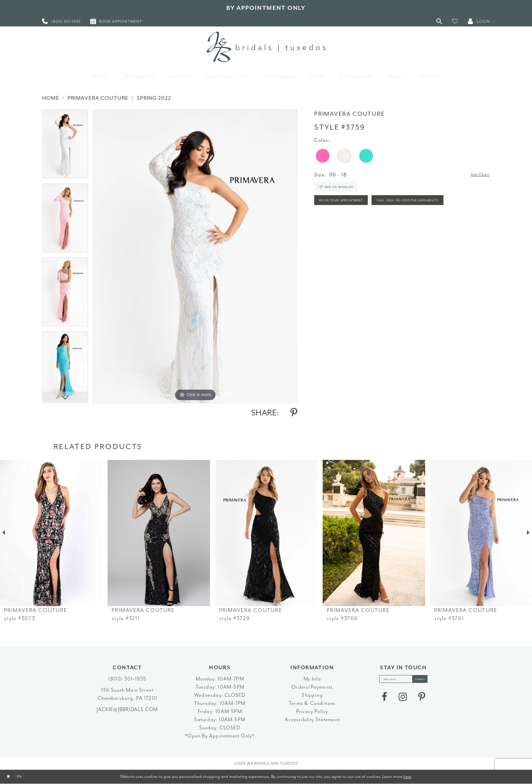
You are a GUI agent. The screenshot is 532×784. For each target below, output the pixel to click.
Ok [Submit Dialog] (25, 777)
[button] (455, 21)
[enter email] (403, 681)
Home (51, 98)
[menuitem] (61, 21)
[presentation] (51, 533)
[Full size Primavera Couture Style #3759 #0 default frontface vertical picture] (195, 256)
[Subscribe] (427, 681)
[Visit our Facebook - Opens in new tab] (384, 700)
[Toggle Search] (439, 21)
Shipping (312, 695)
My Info (312, 679)
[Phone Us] (61, 21)
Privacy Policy (312, 712)
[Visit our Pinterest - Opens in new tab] (422, 700)
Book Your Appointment (352, 210)
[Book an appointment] (116, 21)
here (407, 776)
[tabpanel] (65, 146)
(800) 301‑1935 (127, 679)
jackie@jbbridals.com (127, 710)
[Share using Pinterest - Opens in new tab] (294, 413)
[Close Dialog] (10, 777)
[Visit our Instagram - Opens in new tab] (403, 700)
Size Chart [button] (477, 175)
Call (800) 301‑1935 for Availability (366, 228)
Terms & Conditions (312, 703)
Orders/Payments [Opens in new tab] (312, 687)
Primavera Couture (98, 98)
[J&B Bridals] (266, 47)
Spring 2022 (154, 98)
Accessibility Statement (312, 720)
